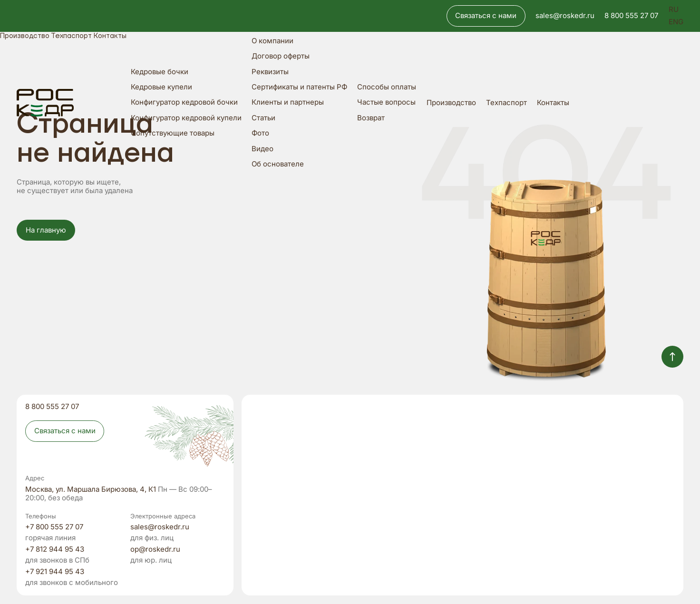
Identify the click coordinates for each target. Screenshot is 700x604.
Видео (262, 149)
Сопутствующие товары (173, 133)
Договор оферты (281, 56)
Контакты (553, 103)
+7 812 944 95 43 (55, 550)
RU (674, 10)
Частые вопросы (386, 102)
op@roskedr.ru (155, 550)
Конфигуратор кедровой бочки (184, 102)
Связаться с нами (486, 16)
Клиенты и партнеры (288, 102)
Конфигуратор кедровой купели (186, 118)
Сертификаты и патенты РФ (299, 87)
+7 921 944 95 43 (55, 572)
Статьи (263, 118)
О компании (272, 41)
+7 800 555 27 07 (54, 527)
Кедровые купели (161, 87)
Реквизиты (270, 72)
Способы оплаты (387, 87)
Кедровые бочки (160, 72)
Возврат (371, 118)
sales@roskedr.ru (565, 16)
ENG (676, 22)
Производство (451, 103)
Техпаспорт (506, 103)
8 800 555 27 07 (631, 16)
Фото (260, 133)
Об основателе (278, 164)
